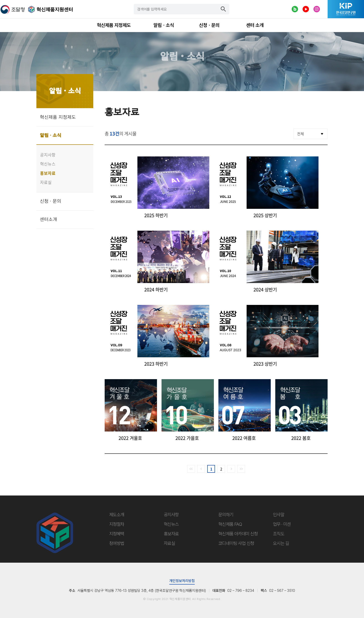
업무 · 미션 (282, 524)
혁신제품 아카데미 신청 (238, 534)
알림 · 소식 (51, 135)
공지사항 (48, 155)
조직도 (279, 534)
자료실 (46, 182)
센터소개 (48, 220)
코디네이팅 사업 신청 (236, 543)
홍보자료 (48, 173)
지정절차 (117, 524)
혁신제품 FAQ (230, 524)
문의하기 (226, 515)
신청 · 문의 (51, 201)
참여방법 (117, 543)
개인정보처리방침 (182, 581)
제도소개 (117, 515)
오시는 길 (281, 543)
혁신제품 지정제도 (58, 117)
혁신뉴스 (48, 164)
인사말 (279, 515)
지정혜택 (117, 534)
